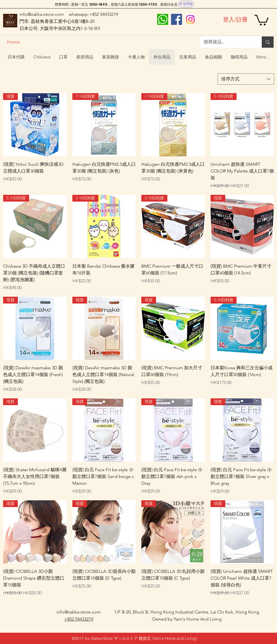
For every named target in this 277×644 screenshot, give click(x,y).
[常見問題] (186, 4)
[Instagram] (190, 19)
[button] (261, 19)
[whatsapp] (163, 19)
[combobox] (246, 79)
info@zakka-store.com (42, 14)
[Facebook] (177, 19)
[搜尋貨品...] (227, 42)
